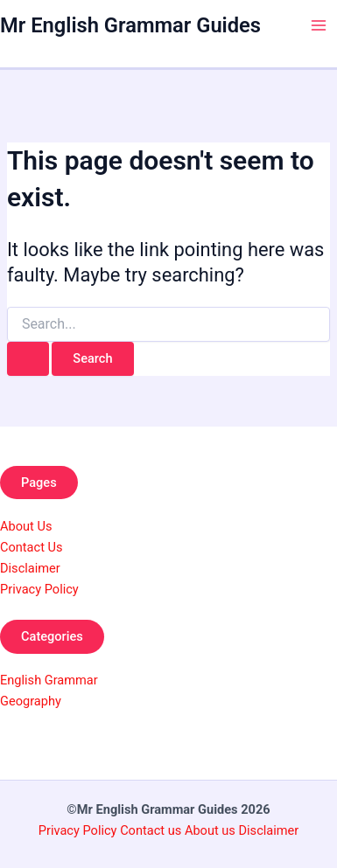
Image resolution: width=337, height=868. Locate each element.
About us (210, 830)
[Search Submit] (28, 359)
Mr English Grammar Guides (130, 25)
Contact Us (32, 547)
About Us (26, 526)
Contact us (152, 830)
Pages (39, 483)
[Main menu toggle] (319, 25)
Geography (31, 701)
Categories (52, 636)
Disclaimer (30, 568)
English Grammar (49, 680)
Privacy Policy (39, 589)
